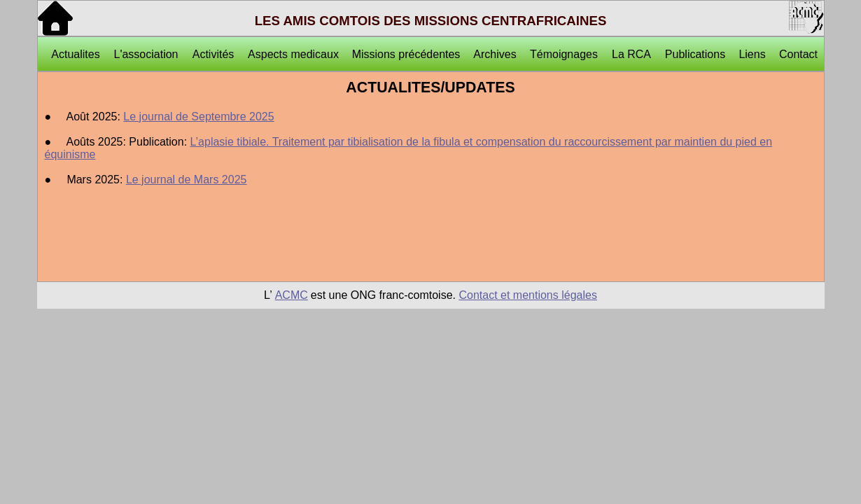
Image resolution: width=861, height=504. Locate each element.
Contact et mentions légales (527, 295)
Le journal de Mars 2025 (187, 180)
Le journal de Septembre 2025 (198, 117)
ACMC (292, 295)
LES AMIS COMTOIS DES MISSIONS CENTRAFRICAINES (431, 21)
